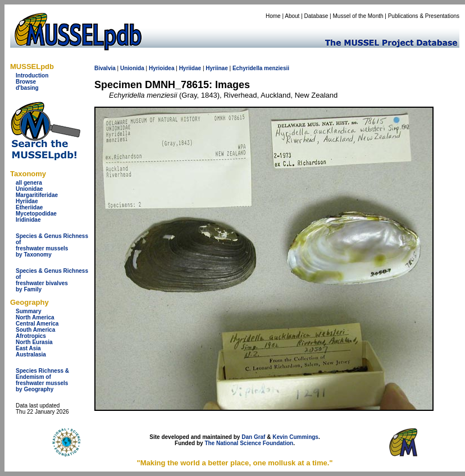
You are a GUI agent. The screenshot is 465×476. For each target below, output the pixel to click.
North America (35, 317)
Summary (29, 311)
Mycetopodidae (36, 214)
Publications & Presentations (424, 16)
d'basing (27, 88)
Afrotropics (31, 336)
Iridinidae (28, 220)
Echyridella (247, 68)
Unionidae (29, 189)
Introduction (32, 75)
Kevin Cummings (295, 437)
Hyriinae (216, 68)
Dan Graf (253, 437)
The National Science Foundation (249, 443)
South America (35, 330)
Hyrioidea (162, 68)
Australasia (31, 354)
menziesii (277, 68)
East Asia (28, 348)
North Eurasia (34, 342)
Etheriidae (29, 207)
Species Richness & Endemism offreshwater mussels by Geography (42, 380)
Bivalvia (105, 68)
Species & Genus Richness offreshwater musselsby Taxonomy (52, 245)
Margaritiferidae (37, 195)
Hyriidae (27, 201)
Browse (26, 82)
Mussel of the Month (358, 16)
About (292, 16)
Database (316, 16)
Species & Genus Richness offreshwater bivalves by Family (52, 280)
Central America (37, 324)
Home (273, 16)
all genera (29, 183)
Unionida (132, 68)
